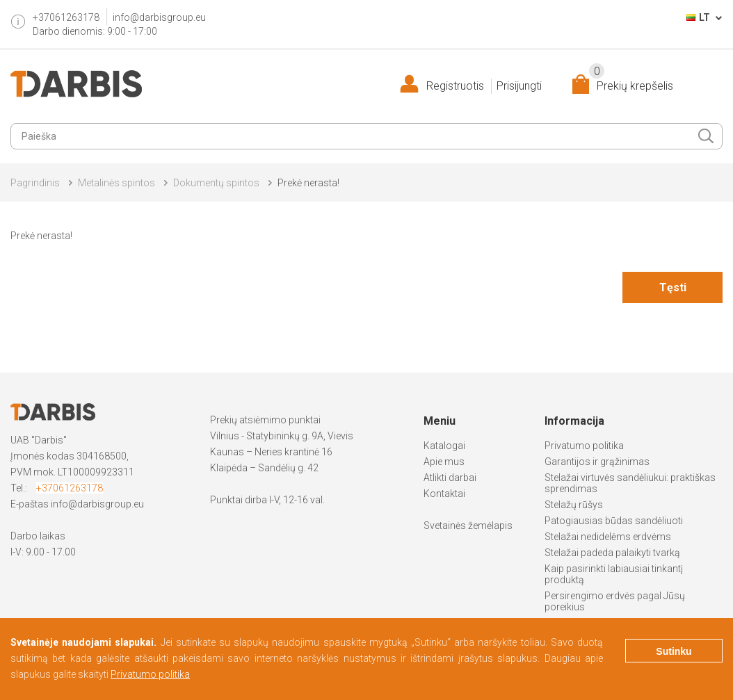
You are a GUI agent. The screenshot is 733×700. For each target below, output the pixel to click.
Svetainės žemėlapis (468, 526)
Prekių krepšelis (631, 83)
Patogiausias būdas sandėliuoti (614, 521)
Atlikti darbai (450, 478)
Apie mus (444, 462)
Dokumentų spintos (216, 183)
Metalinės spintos (116, 183)
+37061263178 (70, 488)
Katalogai (444, 446)
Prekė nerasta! (308, 183)
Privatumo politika (584, 446)
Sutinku (674, 651)
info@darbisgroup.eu (159, 17)
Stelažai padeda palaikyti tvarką (612, 553)
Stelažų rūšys (574, 505)
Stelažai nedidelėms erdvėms (608, 537)
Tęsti (673, 287)
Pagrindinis (35, 183)
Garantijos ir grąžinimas (597, 462)
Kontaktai (444, 494)
